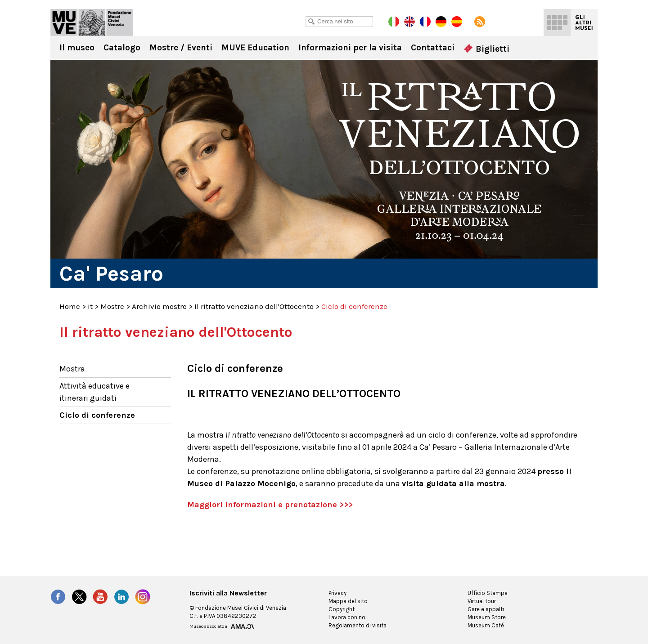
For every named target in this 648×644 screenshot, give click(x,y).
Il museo (77, 48)
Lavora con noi (348, 617)
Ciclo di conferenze (97, 415)
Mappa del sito (348, 601)
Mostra (72, 369)
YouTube (100, 597)
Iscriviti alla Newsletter (228, 593)
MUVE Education (255, 48)
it (90, 306)
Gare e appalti (486, 609)
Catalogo (122, 48)
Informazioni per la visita (350, 48)
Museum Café (486, 625)
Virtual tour (482, 601)
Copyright (342, 609)
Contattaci (433, 48)
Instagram (143, 597)
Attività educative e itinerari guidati (94, 392)
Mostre (112, 306)
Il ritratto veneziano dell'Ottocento (254, 306)
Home (70, 306)
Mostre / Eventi (181, 48)
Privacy (337, 593)
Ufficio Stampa (488, 593)
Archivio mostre (159, 306)
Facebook (58, 597)
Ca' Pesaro (92, 22)
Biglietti (486, 49)
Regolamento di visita (358, 625)
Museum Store (487, 617)
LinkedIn (121, 597)
